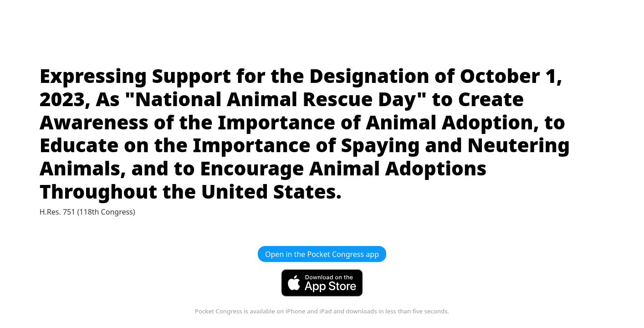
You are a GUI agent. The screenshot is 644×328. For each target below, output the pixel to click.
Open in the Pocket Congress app (322, 254)
